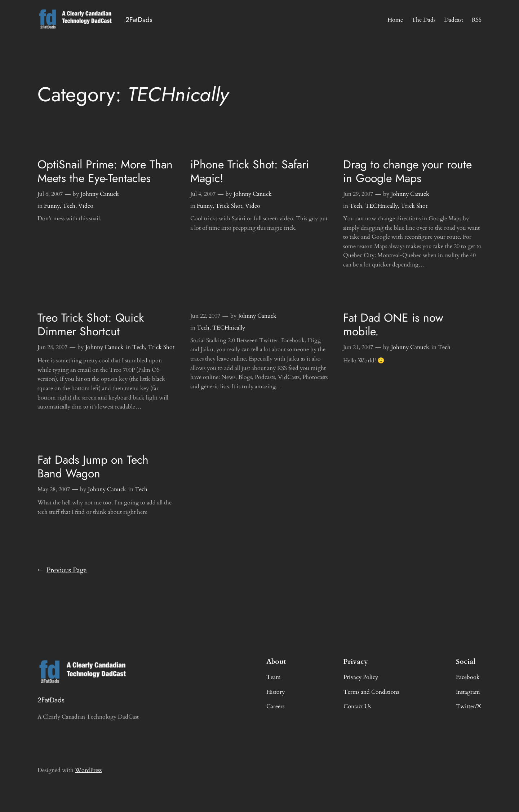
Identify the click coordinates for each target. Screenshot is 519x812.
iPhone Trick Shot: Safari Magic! (250, 171)
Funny (52, 206)
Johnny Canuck (100, 194)
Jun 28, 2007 (52, 347)
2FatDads (139, 19)
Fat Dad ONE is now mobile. (393, 325)
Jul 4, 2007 (203, 194)
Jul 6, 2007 (50, 194)
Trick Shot (229, 206)
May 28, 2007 (54, 489)
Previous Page (62, 570)
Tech (69, 206)
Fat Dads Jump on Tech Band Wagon (93, 467)
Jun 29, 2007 (358, 194)
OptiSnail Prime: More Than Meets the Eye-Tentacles (105, 171)
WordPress (88, 770)
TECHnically (382, 206)
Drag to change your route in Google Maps (407, 171)
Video (86, 206)
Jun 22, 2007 (205, 316)
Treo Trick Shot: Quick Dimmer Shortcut (91, 325)
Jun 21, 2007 (358, 347)
